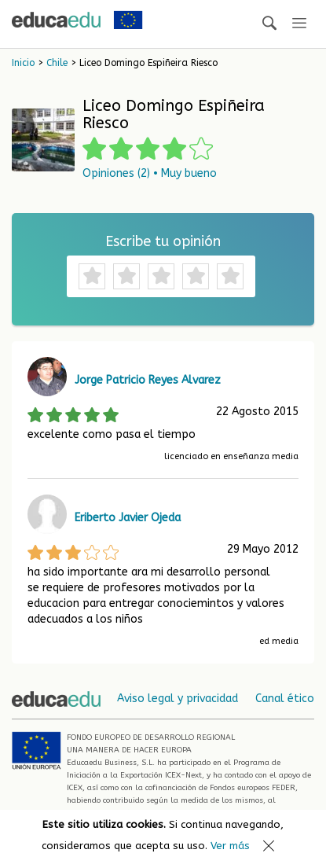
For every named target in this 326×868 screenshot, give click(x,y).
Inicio (23, 63)
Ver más (230, 846)
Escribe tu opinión (163, 241)
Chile (57, 63)
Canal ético (285, 699)
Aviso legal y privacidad (178, 699)
